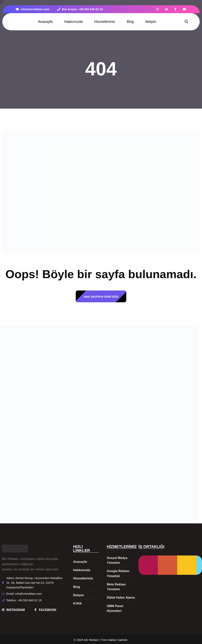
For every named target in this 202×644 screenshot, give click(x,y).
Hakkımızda (73, 22)
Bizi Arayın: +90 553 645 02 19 (80, 9)
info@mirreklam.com (33, 9)
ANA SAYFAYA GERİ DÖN (101, 297)
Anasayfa (45, 22)
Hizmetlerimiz (105, 22)
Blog (130, 22)
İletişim (151, 22)
